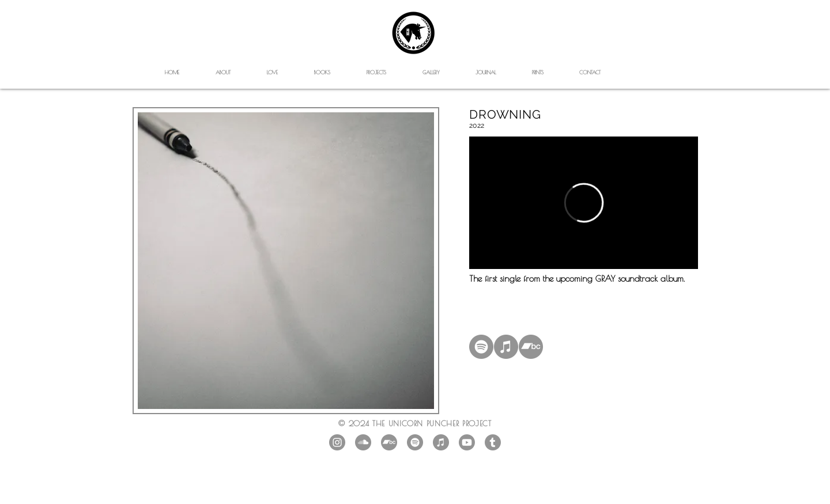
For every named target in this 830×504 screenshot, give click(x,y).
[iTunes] (506, 347)
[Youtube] (467, 442)
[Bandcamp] (531, 347)
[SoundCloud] (363, 442)
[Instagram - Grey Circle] (337, 442)
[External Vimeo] (584, 203)
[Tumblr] (493, 442)
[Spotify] (481, 347)
